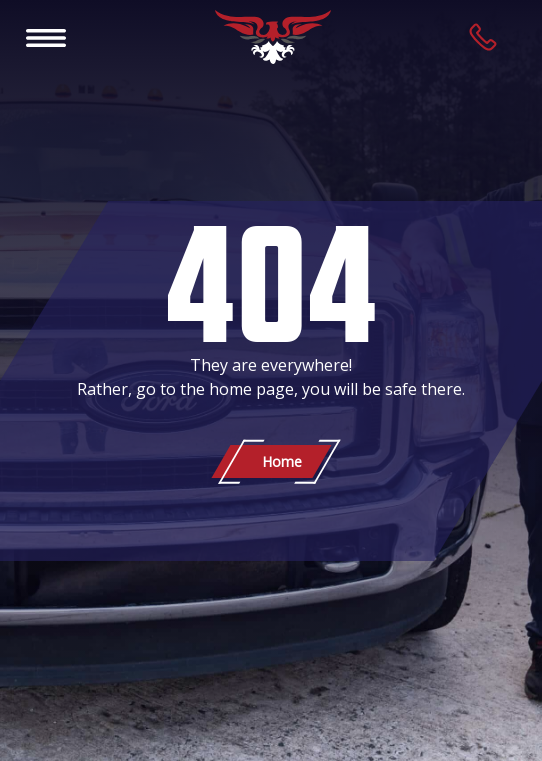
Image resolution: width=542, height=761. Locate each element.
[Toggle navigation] (46, 37)
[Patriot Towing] (273, 37)
